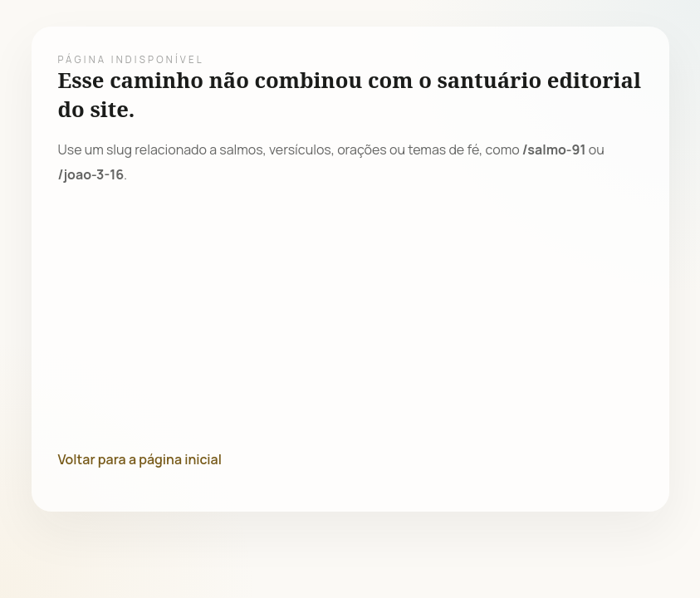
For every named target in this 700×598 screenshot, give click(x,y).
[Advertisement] (350, 317)
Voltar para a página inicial (140, 459)
